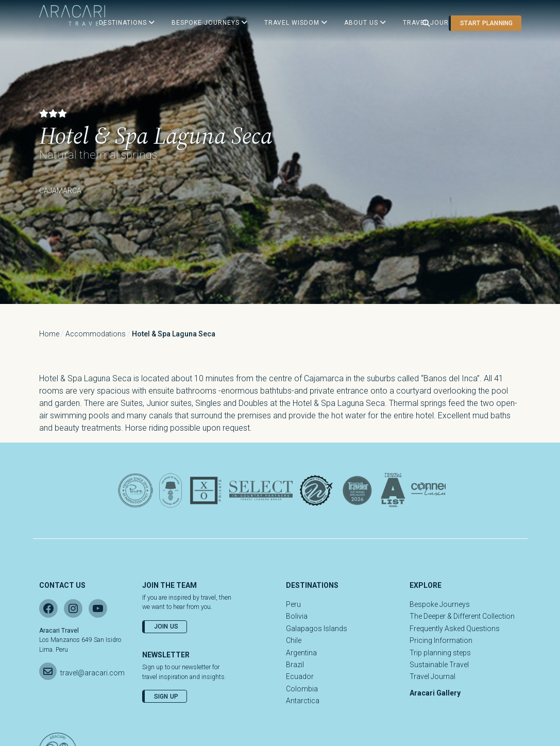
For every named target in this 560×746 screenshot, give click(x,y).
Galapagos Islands (317, 629)
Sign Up (166, 697)
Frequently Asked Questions (455, 629)
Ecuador (300, 676)
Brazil (295, 665)
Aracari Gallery (435, 693)
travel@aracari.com (92, 673)
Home (49, 334)
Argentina (301, 653)
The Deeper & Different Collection (462, 616)
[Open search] (426, 23)
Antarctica (303, 701)
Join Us (166, 626)
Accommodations (96, 334)
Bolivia (297, 616)
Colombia (302, 689)
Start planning (486, 23)
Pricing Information (441, 640)
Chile (294, 640)
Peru (293, 604)
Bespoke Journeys (440, 604)
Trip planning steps (440, 653)
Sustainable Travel (439, 665)
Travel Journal (432, 676)
